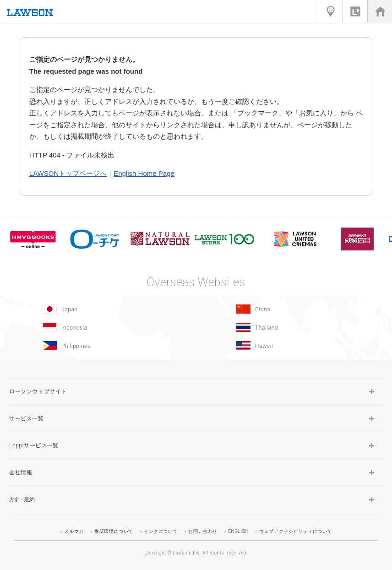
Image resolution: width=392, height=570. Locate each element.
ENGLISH (238, 531)
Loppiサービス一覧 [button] (34, 445)
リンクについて (161, 531)
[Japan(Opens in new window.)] (97, 309)
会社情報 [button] (21, 472)
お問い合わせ (203, 531)
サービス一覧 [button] (27, 418)
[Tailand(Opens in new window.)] (291, 327)
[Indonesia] (97, 327)
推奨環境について (114, 531)
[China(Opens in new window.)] (291, 309)
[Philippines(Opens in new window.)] (97, 346)
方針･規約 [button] (22, 499)
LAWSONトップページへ (68, 173)
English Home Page (144, 173)
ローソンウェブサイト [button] (38, 391)
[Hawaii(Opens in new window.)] (291, 346)
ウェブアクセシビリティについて (296, 531)
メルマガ (74, 531)
